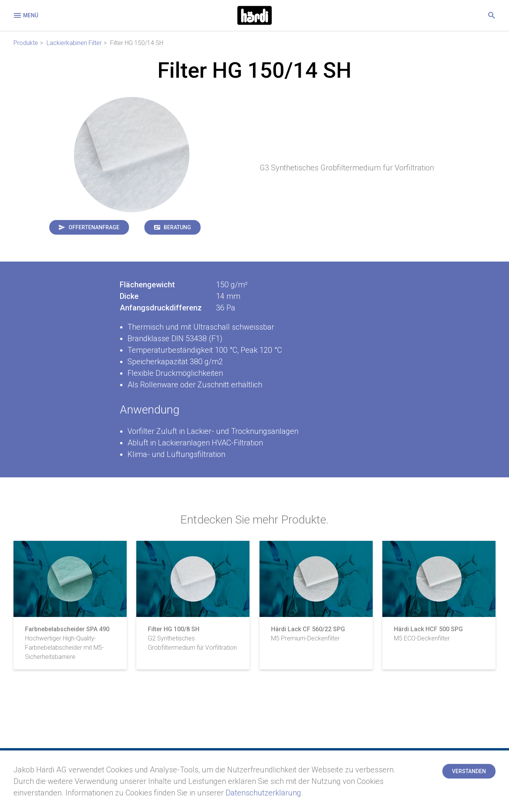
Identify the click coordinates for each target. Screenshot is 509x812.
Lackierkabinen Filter (74, 43)
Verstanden (469, 771)
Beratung (177, 227)
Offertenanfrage (94, 227)
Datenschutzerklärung (263, 793)
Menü (25, 15)
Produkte (26, 43)
